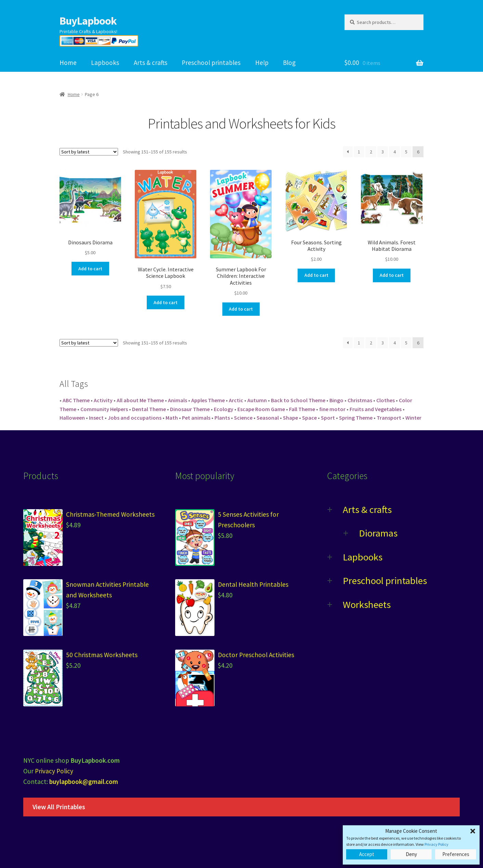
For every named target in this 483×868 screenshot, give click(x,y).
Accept (367, 854)
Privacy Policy (436, 844)
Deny (411, 854)
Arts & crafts (151, 63)
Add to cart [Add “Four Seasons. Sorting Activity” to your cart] (316, 275)
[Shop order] (89, 152)
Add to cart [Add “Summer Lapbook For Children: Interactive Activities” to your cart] (241, 309)
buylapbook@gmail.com (84, 782)
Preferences (456, 854)
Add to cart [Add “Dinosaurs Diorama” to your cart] (90, 269)
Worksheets (367, 605)
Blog (289, 63)
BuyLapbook (88, 21)
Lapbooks (105, 63)
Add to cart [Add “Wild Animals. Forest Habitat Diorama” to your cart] (392, 275)
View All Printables (59, 807)
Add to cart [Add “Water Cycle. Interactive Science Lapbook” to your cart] (166, 302)
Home (68, 63)
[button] (473, 831)
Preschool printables (211, 63)
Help (262, 63)
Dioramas (378, 533)
